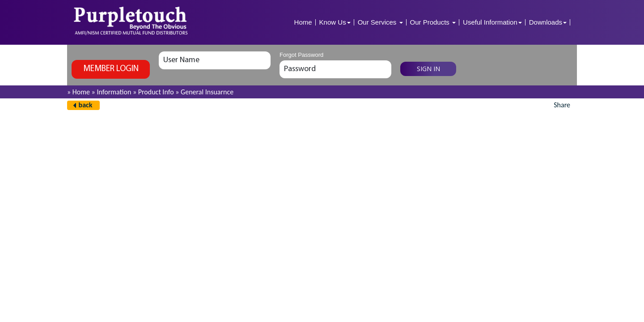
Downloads (548, 22)
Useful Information (492, 22)
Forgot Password (301, 55)
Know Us (335, 22)
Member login (111, 69)
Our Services (380, 22)
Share (562, 105)
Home (303, 22)
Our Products (433, 22)
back (86, 105)
